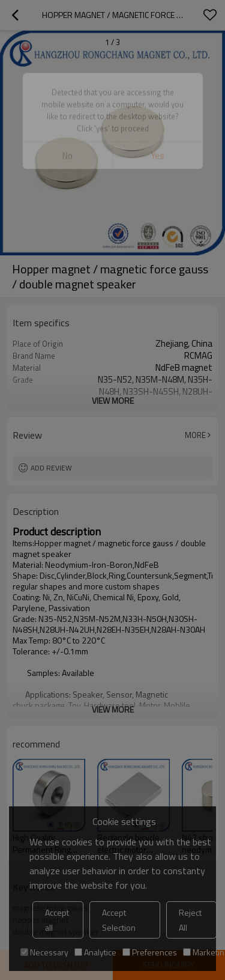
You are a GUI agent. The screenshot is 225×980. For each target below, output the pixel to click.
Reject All (190, 920)
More (195, 435)
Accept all (57, 920)
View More (113, 400)
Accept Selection (119, 920)
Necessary (44, 952)
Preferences (150, 952)
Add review (51, 468)
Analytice (95, 952)
